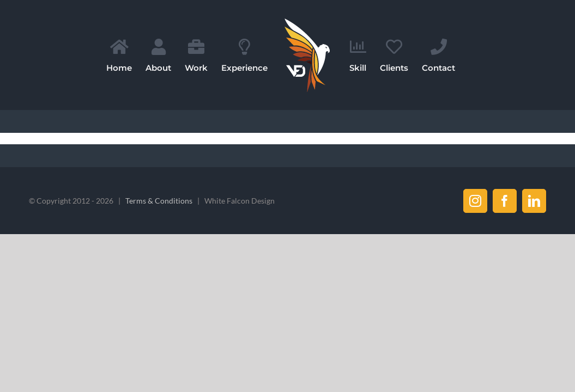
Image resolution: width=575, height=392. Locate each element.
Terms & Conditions (159, 201)
